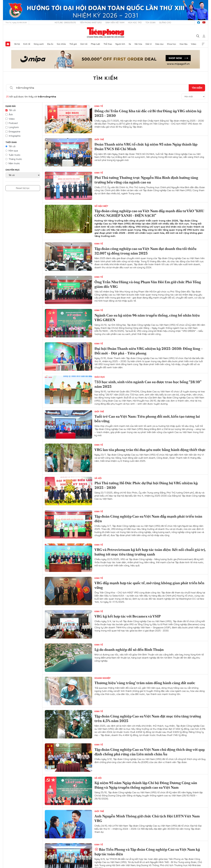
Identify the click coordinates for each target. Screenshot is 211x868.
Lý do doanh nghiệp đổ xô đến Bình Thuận (129, 650)
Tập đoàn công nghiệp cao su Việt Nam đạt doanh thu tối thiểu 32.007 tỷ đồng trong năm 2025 (145, 251)
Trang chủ (8, 44)
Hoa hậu (184, 44)
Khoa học (172, 44)
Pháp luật (96, 44)
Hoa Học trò (135, 23)
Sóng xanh (39, 44)
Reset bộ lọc (23, 188)
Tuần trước (14, 155)
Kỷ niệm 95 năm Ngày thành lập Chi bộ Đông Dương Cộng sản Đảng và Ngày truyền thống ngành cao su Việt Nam (146, 785)
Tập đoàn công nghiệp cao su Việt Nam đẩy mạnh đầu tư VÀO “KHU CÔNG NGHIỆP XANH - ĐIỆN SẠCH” (149, 213)
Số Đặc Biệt (101, 206)
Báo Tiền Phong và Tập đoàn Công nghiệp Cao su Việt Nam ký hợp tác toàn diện (147, 852)
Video (194, 44)
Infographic (15, 136)
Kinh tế (27, 44)
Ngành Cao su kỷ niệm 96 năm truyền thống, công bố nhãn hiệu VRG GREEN (147, 318)
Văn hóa (138, 44)
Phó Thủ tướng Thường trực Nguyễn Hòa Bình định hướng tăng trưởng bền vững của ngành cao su (146, 180)
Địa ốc (50, 44)
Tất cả (12, 110)
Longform (14, 127)
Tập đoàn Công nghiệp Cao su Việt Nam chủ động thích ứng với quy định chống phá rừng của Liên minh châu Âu (150, 752)
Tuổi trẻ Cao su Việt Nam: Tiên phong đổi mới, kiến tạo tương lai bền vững (147, 419)
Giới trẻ (84, 44)
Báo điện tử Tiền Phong (105, 33)
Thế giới (73, 44)
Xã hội (17, 44)
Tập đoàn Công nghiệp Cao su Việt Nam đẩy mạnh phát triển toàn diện (148, 519)
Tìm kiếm (106, 78)
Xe (130, 44)
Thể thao (108, 44)
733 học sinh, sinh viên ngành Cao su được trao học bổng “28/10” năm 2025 (148, 384)
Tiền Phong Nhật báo (91, 23)
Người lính (120, 44)
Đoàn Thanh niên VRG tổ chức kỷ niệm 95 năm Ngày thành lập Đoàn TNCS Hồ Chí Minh (146, 147)
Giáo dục (159, 44)
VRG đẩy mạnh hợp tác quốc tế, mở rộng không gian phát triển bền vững (149, 585)
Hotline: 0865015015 (65, 23)
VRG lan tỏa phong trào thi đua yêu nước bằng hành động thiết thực (150, 450)
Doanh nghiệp (103, 678)
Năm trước (14, 163)
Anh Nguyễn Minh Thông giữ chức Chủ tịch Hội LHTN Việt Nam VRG (147, 818)
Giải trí (149, 44)
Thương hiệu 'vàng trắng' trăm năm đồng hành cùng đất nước (145, 683)
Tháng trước (15, 159)
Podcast (13, 123)
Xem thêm (203, 44)
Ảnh (11, 114)
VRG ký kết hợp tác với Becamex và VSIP (128, 616)
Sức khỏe (61, 44)
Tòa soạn (150, 23)
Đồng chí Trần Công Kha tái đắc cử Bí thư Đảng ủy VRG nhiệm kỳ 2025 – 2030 (148, 113)
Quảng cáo (165, 23)
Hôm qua (13, 151)
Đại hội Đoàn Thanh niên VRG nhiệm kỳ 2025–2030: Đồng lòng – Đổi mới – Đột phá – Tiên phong (149, 351)
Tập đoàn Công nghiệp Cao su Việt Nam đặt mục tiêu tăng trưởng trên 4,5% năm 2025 (148, 718)
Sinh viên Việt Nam (115, 23)
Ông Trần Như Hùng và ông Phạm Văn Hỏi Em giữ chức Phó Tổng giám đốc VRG (148, 284)
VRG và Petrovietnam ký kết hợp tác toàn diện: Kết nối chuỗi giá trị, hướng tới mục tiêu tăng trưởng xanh (150, 552)
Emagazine (14, 131)
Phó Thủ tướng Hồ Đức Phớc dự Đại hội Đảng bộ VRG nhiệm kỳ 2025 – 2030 (146, 485)
